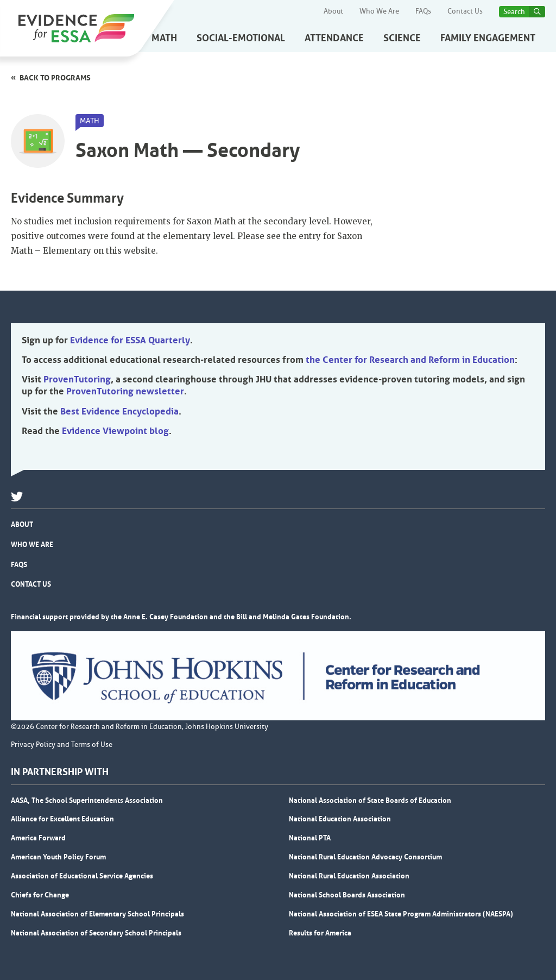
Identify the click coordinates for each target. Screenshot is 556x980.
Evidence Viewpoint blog (115, 431)
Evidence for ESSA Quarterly (130, 340)
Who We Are (379, 11)
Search (514, 12)
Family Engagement (488, 38)
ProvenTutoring (77, 379)
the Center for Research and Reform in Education (410, 360)
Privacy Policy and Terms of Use (62, 745)
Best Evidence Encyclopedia (119, 411)
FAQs (423, 11)
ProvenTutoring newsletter (125, 391)
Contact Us (465, 11)
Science (402, 38)
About (333, 11)
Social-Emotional (241, 38)
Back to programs (55, 78)
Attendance (334, 38)
